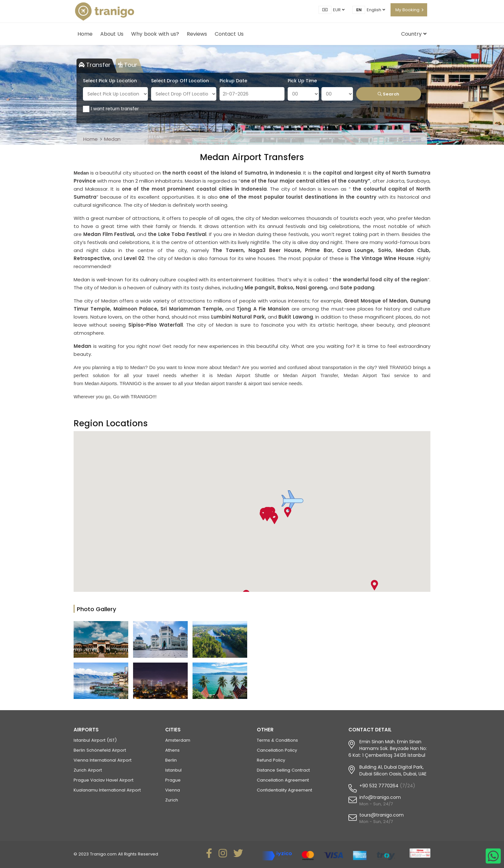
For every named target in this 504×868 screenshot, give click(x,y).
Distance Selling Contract (283, 770)
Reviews (197, 34)
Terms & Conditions (277, 740)
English (376, 10)
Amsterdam (178, 740)
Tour (128, 65)
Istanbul (173, 770)
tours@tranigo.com (382, 815)
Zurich (172, 800)
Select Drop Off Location (180, 81)
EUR (339, 10)
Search (388, 94)
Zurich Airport (88, 770)
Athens (172, 750)
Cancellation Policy (277, 750)
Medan (112, 139)
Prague (173, 780)
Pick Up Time (302, 81)
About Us (112, 34)
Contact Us (229, 34)
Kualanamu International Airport (107, 790)
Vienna (173, 790)
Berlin (171, 760)
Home (85, 34)
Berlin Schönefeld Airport (100, 750)
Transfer (95, 65)
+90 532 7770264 (379, 786)
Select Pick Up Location (110, 81)
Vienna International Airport (103, 760)
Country (414, 34)
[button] (292, 501)
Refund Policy (271, 760)
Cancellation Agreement (283, 780)
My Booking (407, 10)
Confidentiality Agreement (284, 790)
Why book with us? (155, 34)
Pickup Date (233, 81)
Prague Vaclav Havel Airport (104, 780)
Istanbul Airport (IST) (95, 740)
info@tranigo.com (380, 797)
